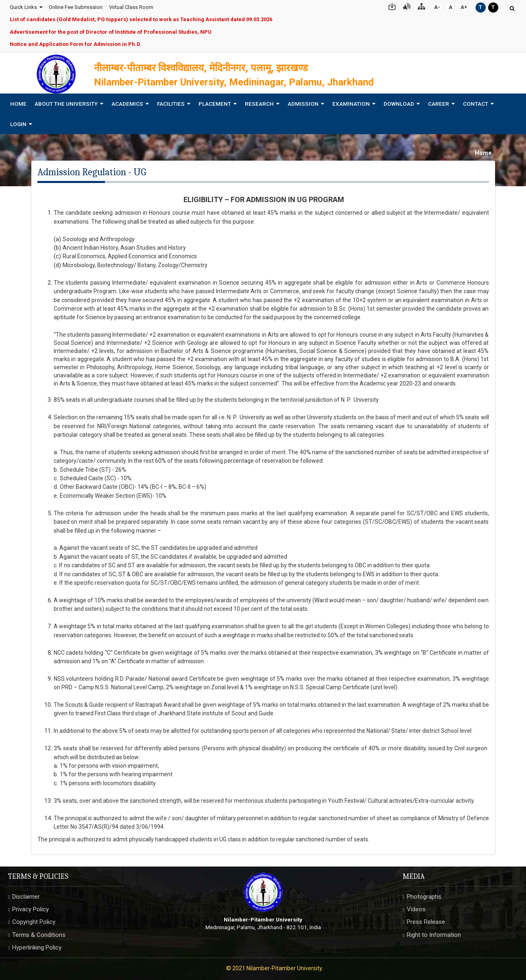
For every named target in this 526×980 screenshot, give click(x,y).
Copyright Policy (34, 920)
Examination (351, 101)
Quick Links (23, 6)
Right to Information (434, 932)
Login (18, 122)
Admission (303, 101)
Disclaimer (26, 894)
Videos (416, 907)
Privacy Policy (31, 907)
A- (438, 6)
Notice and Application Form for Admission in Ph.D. (75, 43)
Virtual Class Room (131, 6)
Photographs (424, 894)
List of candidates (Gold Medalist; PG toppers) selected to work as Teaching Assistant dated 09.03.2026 (141, 19)
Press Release (426, 920)
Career (439, 101)
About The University (66, 101)
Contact (476, 101)
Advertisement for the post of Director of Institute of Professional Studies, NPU (110, 31)
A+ (464, 6)
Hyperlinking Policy (37, 945)
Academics (127, 101)
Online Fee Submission (75, 6)
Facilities (171, 101)
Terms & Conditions (39, 932)
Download (399, 101)
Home (18, 101)
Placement (215, 101)
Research (259, 101)
